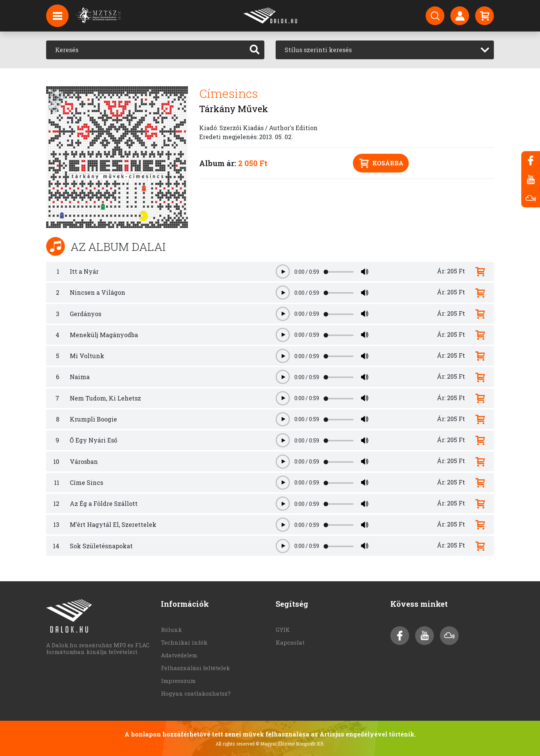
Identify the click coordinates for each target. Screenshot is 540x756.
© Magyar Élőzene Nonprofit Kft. (290, 744)
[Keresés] (146, 50)
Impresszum (178, 681)
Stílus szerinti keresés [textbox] (318, 50)
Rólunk (171, 630)
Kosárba (381, 163)
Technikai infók (184, 642)
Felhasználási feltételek (195, 668)
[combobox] (385, 50)
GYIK (283, 630)
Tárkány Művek (234, 109)
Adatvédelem (179, 655)
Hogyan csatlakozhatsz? (196, 693)
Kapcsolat (290, 642)
